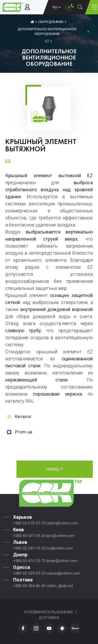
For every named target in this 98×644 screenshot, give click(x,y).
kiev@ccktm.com (60, 536)
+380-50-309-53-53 (29, 573)
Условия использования (48, 612)
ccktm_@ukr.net (60, 586)
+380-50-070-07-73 (29, 523)
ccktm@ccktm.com (62, 523)
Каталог (23, 416)
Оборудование (51, 22)
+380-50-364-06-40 (29, 586)
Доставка (49, 618)
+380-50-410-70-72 (29, 561)
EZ (47, 41)
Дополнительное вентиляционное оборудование (47, 32)
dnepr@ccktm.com (62, 561)
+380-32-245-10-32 (29, 548)
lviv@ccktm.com (60, 548)
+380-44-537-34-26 (29, 536)
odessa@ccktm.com (63, 573)
